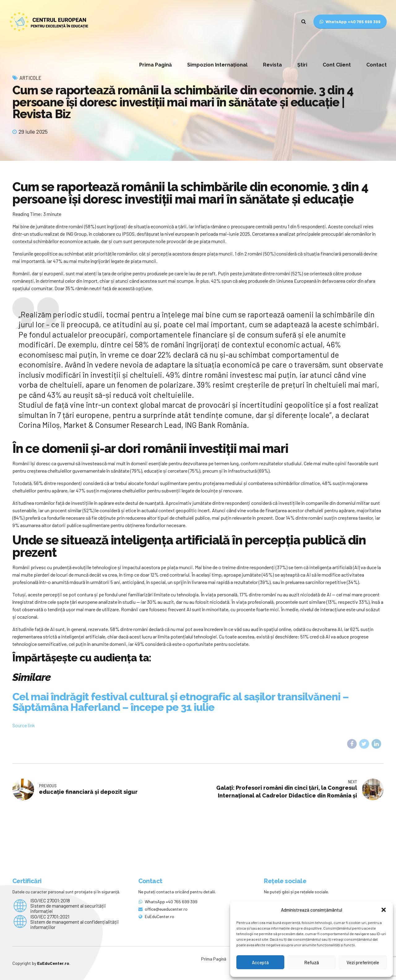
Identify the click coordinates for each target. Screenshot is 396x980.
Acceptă (260, 962)
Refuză (312, 962)
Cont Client (337, 65)
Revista (272, 65)
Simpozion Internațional (217, 65)
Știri (302, 65)
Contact (377, 65)
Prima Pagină (155, 65)
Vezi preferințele (363, 962)
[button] (384, 910)
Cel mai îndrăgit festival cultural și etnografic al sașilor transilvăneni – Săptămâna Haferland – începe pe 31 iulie (181, 702)
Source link (24, 725)
